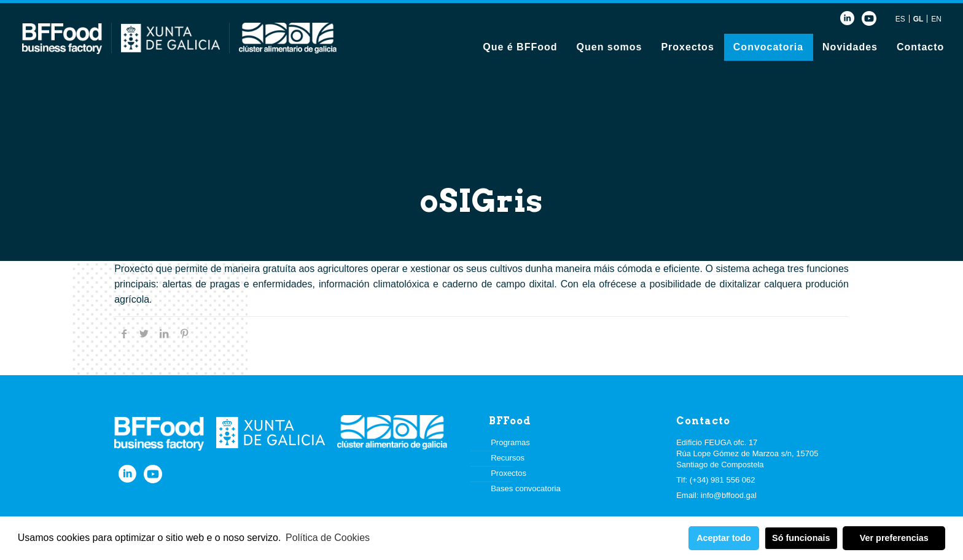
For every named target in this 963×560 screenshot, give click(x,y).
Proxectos (509, 473)
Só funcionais (801, 538)
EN (936, 19)
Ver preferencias (894, 538)
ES (900, 19)
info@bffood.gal (729, 495)
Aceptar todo (724, 538)
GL (918, 19)
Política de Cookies (328, 538)
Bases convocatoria (525, 488)
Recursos (508, 458)
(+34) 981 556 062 (723, 480)
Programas (510, 442)
